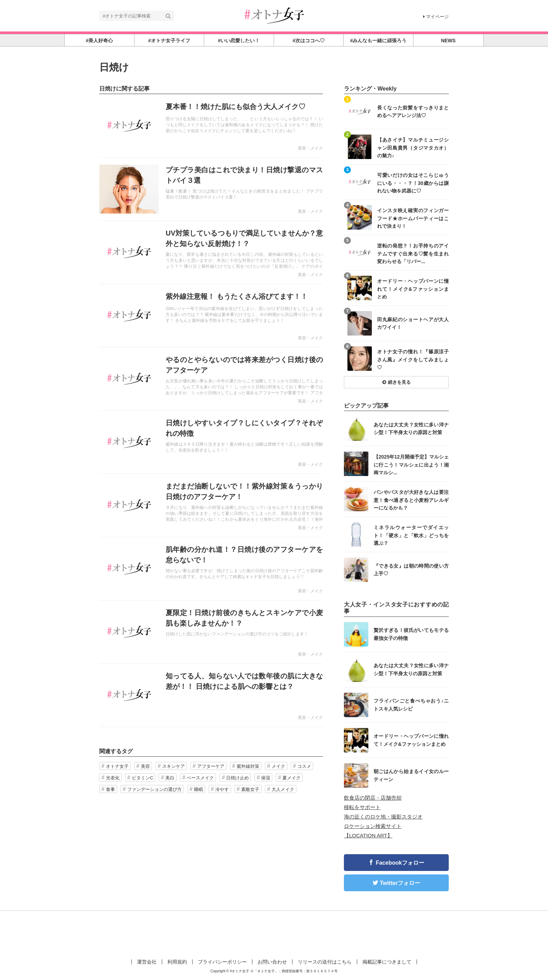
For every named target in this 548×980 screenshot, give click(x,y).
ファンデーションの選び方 (154, 789)
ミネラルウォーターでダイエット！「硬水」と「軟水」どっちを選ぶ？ (411, 535)
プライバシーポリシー (222, 962)
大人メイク (283, 789)
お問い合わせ (272, 962)
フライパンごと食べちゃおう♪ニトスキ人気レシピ (411, 705)
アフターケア (211, 766)
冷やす (222, 789)
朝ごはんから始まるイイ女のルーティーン (411, 775)
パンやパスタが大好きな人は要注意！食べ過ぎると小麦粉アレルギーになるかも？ (411, 500)
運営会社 (147, 962)
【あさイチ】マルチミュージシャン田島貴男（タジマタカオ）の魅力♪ (413, 147)
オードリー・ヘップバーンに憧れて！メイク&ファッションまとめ (413, 289)
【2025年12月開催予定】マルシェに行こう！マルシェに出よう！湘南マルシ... (411, 464)
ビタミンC (142, 778)
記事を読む (211, 126)
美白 (170, 778)
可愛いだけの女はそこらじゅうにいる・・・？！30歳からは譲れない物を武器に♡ (413, 183)
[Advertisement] (274, 934)
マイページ (436, 17)
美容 (145, 766)
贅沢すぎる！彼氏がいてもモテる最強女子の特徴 (411, 634)
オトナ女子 (117, 766)
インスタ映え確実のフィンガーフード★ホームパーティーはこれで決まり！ (413, 218)
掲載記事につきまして (387, 962)
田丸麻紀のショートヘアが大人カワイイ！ (413, 323)
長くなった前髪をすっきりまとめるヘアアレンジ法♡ (413, 111)
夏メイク (291, 778)
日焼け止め (237, 778)
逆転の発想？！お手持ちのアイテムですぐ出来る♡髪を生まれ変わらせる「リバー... (413, 253)
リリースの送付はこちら (325, 962)
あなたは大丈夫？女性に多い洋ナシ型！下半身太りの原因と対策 (411, 428)
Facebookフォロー (400, 863)
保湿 (266, 778)
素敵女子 (250, 789)
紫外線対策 (248, 766)
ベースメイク (200, 778)
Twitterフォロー (400, 883)
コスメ (304, 766)
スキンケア (174, 766)
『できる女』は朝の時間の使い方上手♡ (411, 570)
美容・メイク (310, 148)
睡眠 (199, 789)
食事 (110, 789)
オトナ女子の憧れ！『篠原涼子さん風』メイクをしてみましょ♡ (413, 359)
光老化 (113, 778)
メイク (278, 766)
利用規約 (177, 962)
